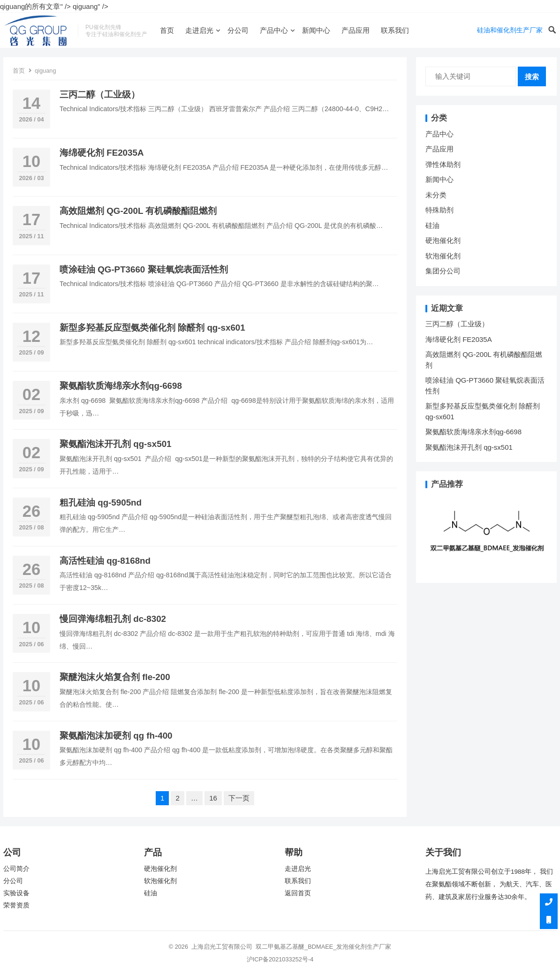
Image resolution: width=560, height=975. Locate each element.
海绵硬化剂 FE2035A (102, 153)
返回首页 (298, 893)
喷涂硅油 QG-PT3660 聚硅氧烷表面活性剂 (144, 269)
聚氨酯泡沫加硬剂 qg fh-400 (116, 736)
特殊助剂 (439, 210)
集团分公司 (443, 271)
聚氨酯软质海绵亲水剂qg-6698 (121, 386)
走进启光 (199, 30)
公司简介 (16, 869)
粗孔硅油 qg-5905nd (101, 503)
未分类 (436, 195)
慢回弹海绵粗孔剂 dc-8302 (113, 619)
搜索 (532, 77)
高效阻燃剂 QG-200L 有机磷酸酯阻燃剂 (138, 211)
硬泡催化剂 (443, 240)
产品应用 (356, 30)
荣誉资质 (16, 905)
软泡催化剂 (443, 256)
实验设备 (16, 893)
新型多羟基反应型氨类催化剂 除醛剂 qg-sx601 (154, 328)
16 (213, 798)
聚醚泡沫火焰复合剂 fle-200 (115, 677)
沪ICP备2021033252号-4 (280, 959)
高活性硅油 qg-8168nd (105, 561)
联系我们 (395, 30)
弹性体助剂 (443, 164)
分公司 (238, 30)
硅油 (432, 225)
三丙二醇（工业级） (100, 94)
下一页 (239, 798)
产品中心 (274, 30)
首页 (167, 30)
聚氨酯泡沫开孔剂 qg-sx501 (117, 444)
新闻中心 (316, 30)
